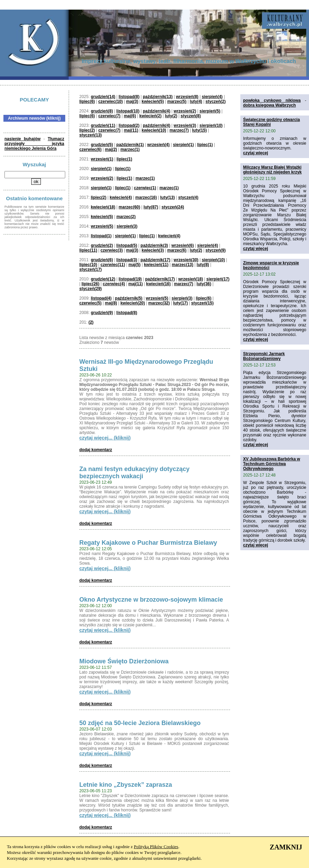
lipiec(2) (87, 130)
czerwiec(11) (113, 265)
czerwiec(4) (114, 284)
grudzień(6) (102, 260)
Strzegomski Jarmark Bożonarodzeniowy (264, 356)
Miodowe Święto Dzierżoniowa (124, 661)
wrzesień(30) (186, 260)
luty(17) (180, 303)
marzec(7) (179, 130)
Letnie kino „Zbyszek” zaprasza (126, 785)
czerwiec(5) (90, 303)
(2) (91, 322)
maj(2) (111, 149)
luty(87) (151, 207)
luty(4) (196, 101)
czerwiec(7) (109, 116)
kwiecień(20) (133, 303)
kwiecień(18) (103, 207)
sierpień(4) (212, 97)
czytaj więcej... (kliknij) (105, 438)
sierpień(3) (127, 226)
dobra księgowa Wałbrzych (270, 105)
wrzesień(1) (102, 159)
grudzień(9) (102, 313)
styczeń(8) (191, 116)
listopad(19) (130, 279)
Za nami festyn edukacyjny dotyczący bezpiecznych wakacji (134, 473)
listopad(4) (101, 298)
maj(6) (130, 116)
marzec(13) (182, 265)
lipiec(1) (205, 145)
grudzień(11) (103, 125)
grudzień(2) (102, 245)
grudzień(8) (102, 111)
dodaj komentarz (96, 450)
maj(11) (131, 130)
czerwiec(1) (145, 188)
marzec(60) (130, 207)
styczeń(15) (202, 303)
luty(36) (204, 284)
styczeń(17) (90, 269)
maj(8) (111, 303)
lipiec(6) (87, 101)
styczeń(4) (188, 197)
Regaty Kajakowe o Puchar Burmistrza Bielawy (148, 543)
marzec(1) (130, 149)
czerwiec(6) (90, 149)
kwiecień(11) (156, 265)
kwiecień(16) (158, 284)
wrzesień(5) (102, 226)
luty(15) (199, 130)
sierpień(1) (184, 145)
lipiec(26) (90, 284)
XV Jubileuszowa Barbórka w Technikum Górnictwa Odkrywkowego (272, 464)
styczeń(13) (90, 135)
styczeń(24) (173, 207)
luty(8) (203, 265)
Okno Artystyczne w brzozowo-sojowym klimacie (151, 600)
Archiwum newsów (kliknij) (34, 118)
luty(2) (171, 116)
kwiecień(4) (121, 197)
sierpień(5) (210, 111)
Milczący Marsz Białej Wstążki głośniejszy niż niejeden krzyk (272, 170)
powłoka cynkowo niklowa (272, 100)
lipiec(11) (88, 250)
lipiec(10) (88, 265)
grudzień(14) (103, 97)
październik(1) (130, 145)
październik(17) (155, 260)
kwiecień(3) (153, 250)
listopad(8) (129, 97)
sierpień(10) (211, 125)
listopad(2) (129, 125)
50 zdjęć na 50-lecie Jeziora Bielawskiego (140, 723)
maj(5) (134, 265)
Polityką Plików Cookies (156, 847)
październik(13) (158, 97)
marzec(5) (177, 101)
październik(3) (154, 245)
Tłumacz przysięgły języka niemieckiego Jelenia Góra (34, 144)
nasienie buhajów (22, 139)
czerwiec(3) (112, 250)
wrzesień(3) (185, 125)
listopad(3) (127, 260)
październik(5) (129, 298)
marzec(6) (177, 250)
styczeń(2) (216, 101)
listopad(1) (101, 236)
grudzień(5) (102, 145)
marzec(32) (159, 303)
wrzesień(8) (187, 97)
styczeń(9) (216, 250)
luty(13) (168, 197)
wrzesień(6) (182, 245)
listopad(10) (128, 111)
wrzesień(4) (158, 145)
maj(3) (132, 101)
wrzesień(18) (191, 279)
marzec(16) (146, 197)
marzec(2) (126, 217)
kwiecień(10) (154, 130)
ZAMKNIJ (286, 847)
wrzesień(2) (185, 111)
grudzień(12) (103, 279)
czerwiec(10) (110, 101)
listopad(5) (127, 245)
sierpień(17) (218, 279)
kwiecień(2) (151, 116)
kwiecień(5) (153, 101)
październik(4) (157, 111)
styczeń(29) (90, 289)
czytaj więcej (256, 153)
